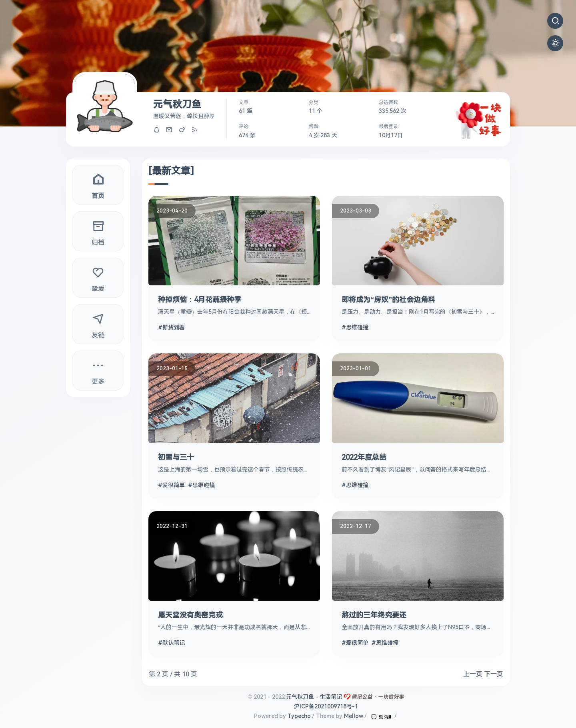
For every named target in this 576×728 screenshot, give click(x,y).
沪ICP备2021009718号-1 (326, 706)
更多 (98, 370)
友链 (98, 324)
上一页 (473, 674)
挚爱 (98, 277)
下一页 (494, 674)
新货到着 (174, 327)
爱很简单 (174, 485)
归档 (98, 231)
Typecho (299, 716)
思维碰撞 (357, 327)
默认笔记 (174, 643)
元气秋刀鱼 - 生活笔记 (314, 697)
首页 (98, 184)
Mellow (354, 716)
